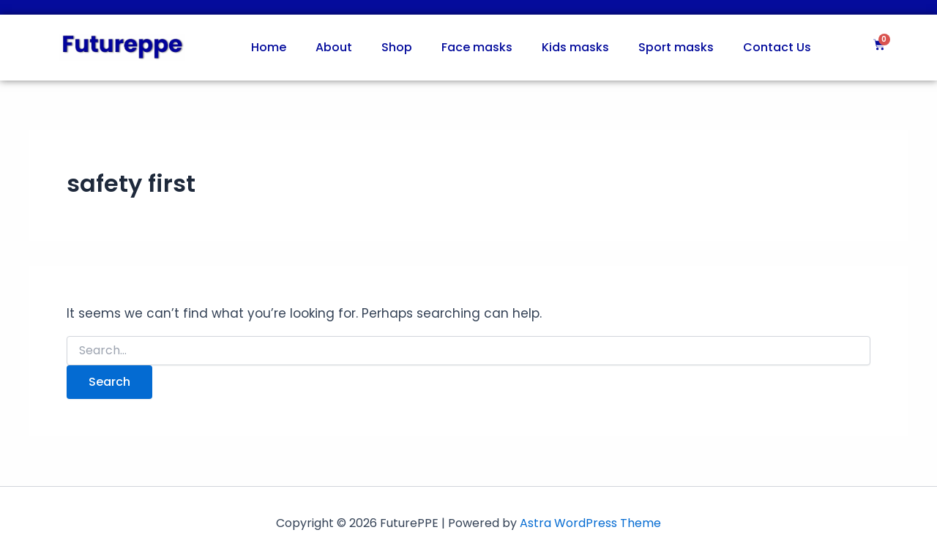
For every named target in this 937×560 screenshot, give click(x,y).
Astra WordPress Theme (590, 523)
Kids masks (575, 47)
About (334, 47)
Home (269, 47)
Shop (397, 47)
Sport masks (676, 47)
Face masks (477, 47)
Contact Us (777, 47)
